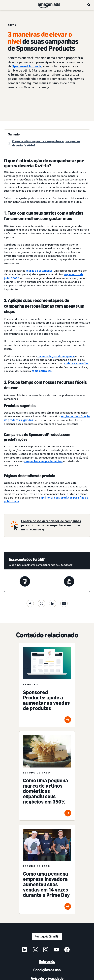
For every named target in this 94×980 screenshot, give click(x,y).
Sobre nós (47, 961)
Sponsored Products (27, 66)
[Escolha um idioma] (47, 937)
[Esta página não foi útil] (25, 582)
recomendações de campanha (56, 356)
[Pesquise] (89, 5)
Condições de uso (47, 970)
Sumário (14, 134)
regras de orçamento (39, 271)
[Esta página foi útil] (69, 582)
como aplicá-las (42, 371)
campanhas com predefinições (43, 461)
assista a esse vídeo (77, 363)
